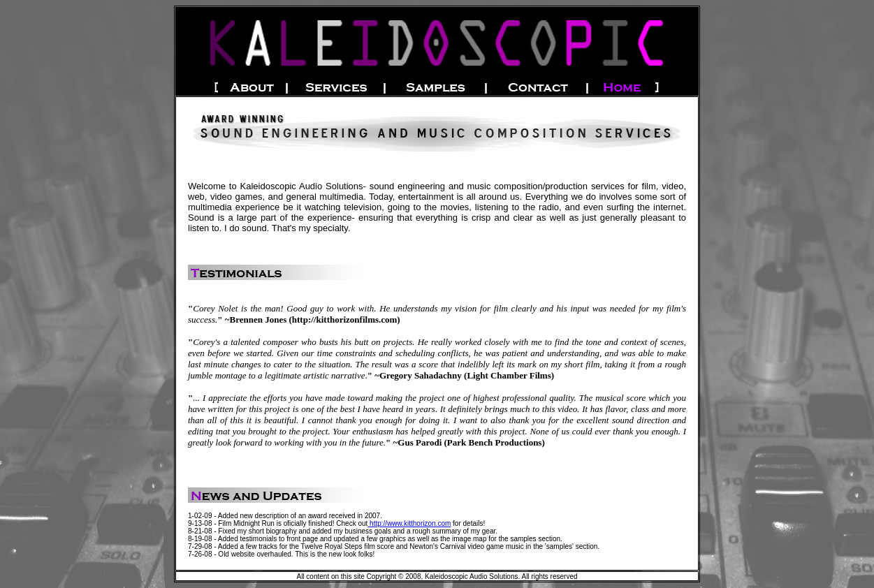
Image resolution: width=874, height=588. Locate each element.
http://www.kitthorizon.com (409, 523)
